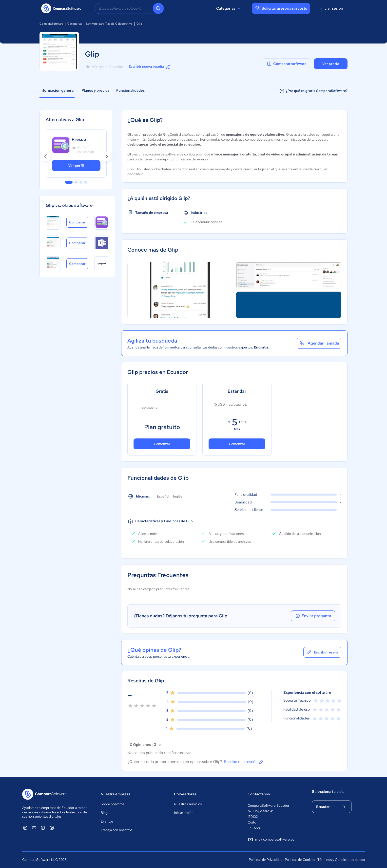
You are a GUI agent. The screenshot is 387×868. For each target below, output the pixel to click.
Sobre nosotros (112, 804)
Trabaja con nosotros (116, 830)
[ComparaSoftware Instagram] (52, 828)
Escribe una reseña (244, 762)
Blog (104, 813)
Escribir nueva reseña (150, 67)
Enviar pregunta (313, 616)
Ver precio (331, 64)
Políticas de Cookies (300, 860)
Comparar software (286, 64)
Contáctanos (259, 794)
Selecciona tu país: (328, 792)
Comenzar (162, 444)
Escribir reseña (322, 652)
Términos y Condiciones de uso (341, 860)
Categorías (229, 8)
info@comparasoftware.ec (271, 840)
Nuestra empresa (116, 794)
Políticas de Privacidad (266, 860)
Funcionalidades (130, 90)
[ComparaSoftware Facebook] (43, 828)
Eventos (107, 821)
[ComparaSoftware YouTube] (34, 828)
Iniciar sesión (332, 8)
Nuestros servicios (188, 804)
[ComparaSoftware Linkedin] (25, 828)
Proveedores (185, 794)
